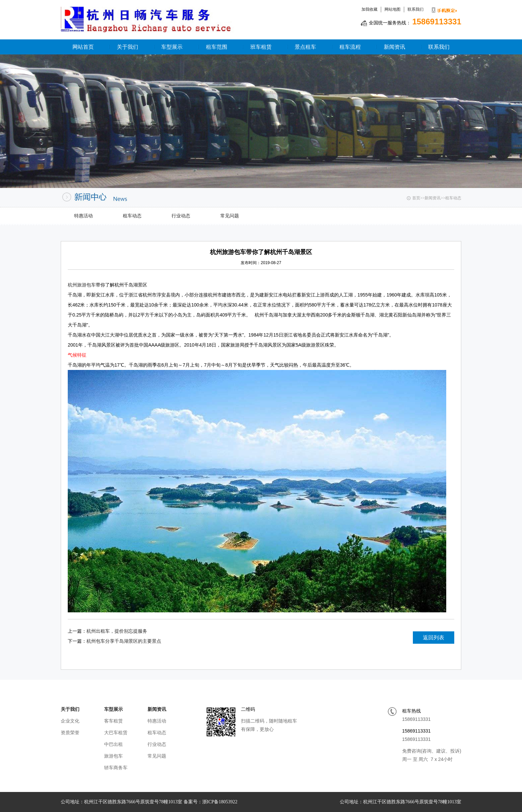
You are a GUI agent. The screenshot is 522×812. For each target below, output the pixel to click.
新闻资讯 (395, 47)
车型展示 (172, 47)
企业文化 (70, 721)
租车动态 (453, 198)
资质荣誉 (70, 733)
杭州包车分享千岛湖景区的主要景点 (124, 641)
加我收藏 (369, 9)
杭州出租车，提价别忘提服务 (117, 631)
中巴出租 (113, 744)
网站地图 (393, 9)
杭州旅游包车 (82, 285)
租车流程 (350, 47)
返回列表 (434, 638)
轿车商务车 (116, 768)
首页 (416, 198)
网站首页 (83, 47)
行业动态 (181, 216)
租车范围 (217, 47)
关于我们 (127, 47)
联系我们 (416, 9)
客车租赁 (113, 721)
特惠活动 (83, 216)
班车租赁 (261, 47)
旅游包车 (113, 756)
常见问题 (230, 216)
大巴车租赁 (116, 733)
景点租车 (305, 47)
